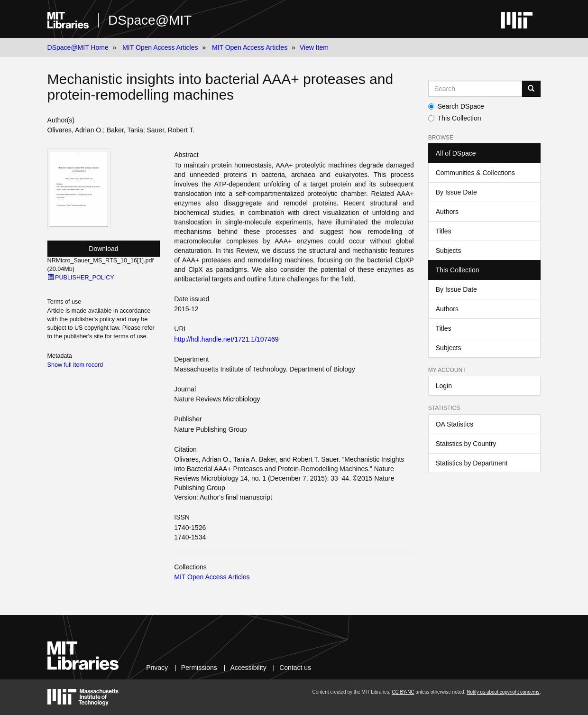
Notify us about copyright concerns (503, 692)
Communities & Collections (475, 173)
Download (103, 249)
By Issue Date (456, 192)
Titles (444, 231)
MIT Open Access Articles (160, 47)
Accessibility (248, 668)
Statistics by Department (472, 463)
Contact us (295, 668)
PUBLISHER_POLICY (81, 278)
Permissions (199, 668)
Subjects (449, 251)
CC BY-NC (403, 692)
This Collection (455, 118)
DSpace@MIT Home (78, 47)
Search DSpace (456, 106)
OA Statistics (455, 424)
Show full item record (75, 365)
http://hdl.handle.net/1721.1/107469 (226, 339)
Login (444, 386)
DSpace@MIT (150, 20)
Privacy (157, 668)
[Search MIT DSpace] (475, 89)
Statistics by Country (466, 444)
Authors (447, 212)
